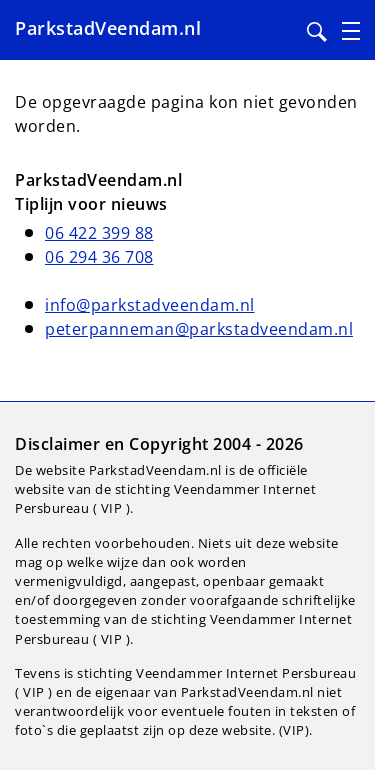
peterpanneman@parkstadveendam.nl (199, 329)
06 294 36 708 (99, 257)
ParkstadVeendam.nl (108, 28)
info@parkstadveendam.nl (150, 305)
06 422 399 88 (99, 233)
